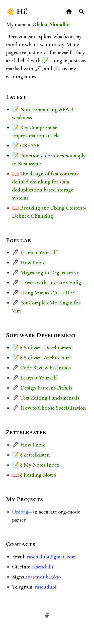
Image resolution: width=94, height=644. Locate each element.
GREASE (30, 146)
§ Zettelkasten (35, 455)
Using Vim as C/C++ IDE (48, 293)
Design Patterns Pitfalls (46, 388)
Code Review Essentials (45, 368)
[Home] (69, 12)
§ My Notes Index (40, 465)
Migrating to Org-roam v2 (49, 273)
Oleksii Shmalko (51, 25)
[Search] (82, 12)
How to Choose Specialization (53, 408)
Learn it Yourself (39, 253)
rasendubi (42, 567)
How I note (33, 263)
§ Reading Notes (38, 475)
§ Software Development (46, 348)
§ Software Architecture (46, 358)
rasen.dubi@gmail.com (51, 557)
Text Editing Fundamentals (50, 398)
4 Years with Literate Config (51, 283)
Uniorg (20, 512)
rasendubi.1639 (44, 577)
